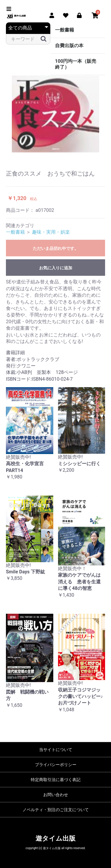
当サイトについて (56, 750)
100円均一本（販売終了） (76, 64)
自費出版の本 (69, 46)
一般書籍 (65, 30)
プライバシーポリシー (56, 765)
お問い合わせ (56, 795)
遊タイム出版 (55, 838)
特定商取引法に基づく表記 (56, 780)
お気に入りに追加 (56, 268)
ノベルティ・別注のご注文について (56, 810)
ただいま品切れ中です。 (56, 248)
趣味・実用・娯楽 (51, 232)
